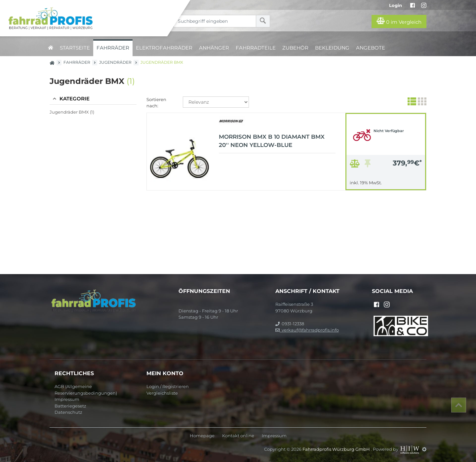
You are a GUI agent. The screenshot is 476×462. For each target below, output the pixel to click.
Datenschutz (68, 412)
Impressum (67, 399)
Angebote (371, 48)
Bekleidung (332, 48)
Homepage (202, 436)
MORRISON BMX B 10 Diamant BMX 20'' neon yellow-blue (272, 141)
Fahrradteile (256, 48)
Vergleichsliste (162, 393)
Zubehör (295, 48)
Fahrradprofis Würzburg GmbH (337, 449)
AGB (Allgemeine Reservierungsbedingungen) (86, 390)
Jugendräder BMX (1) (72, 112)
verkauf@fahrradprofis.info (307, 330)
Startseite (75, 48)
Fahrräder (113, 48)
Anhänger (214, 48)
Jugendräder (115, 62)
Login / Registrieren (168, 386)
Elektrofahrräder (164, 48)
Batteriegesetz (70, 406)
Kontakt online (238, 436)
